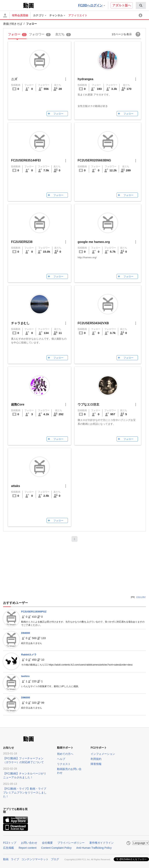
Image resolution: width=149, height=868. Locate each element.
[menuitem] (141, 5)
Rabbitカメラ (29, 655)
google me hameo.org (94, 242)
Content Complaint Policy (56, 848)
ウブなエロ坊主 (88, 404)
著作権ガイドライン (101, 843)
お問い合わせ (29, 843)
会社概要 (47, 843)
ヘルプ (61, 759)
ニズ (14, 79)
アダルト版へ (122, 5)
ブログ (55, 859)
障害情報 (96, 764)
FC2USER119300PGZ (34, 612)
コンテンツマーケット (35, 859)
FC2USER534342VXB (93, 323)
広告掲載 (9, 848)
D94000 (26, 633)
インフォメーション (103, 754)
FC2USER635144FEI (26, 160)
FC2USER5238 (22, 242)
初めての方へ (65, 754)
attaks (16, 486)
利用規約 (96, 759)
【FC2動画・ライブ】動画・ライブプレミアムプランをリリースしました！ (25, 793)
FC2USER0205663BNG (94, 160)
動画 (6, 859)
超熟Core (18, 404)
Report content (28, 848)
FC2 (13, 5)
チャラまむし (20, 323)
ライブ (15, 859)
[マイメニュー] (141, 15)
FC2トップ (10, 843)
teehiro (25, 676)
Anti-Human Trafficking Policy (94, 848)
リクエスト (64, 764)
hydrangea (85, 79)
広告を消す (141, 597)
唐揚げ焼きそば (13, 24)
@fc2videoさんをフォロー (133, 859)
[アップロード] (5, 15)
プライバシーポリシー (71, 843)
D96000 (26, 698)
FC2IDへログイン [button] (92, 5)
